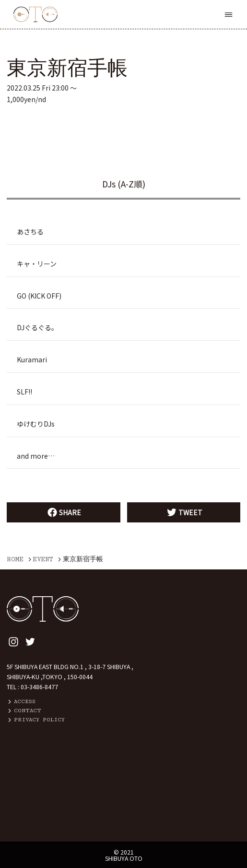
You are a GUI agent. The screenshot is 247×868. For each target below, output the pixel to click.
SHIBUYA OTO (124, 858)
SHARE (63, 512)
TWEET (184, 512)
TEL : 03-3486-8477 (32, 687)
